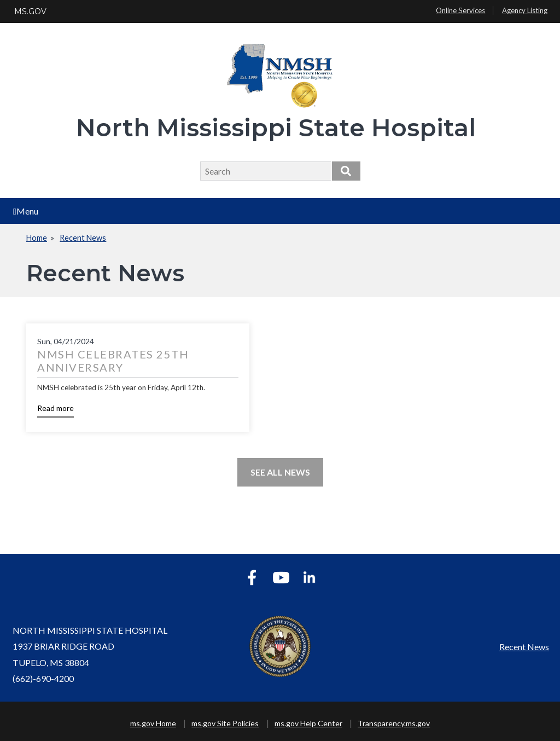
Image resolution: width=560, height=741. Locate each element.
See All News (280, 472)
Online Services (460, 10)
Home (37, 238)
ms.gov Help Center (308, 723)
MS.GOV (30, 11)
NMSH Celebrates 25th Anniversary (113, 361)
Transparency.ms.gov (394, 723)
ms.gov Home (153, 723)
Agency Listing (525, 10)
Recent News (83, 238)
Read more (56, 408)
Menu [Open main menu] (26, 211)
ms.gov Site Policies (225, 723)
